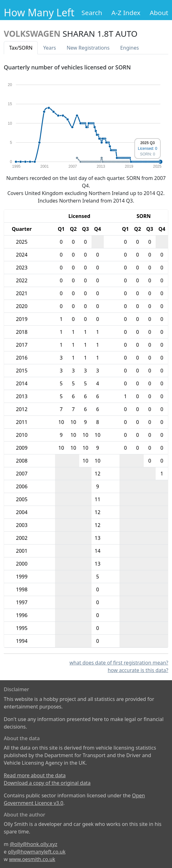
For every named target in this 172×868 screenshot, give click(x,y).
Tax (21, 48)
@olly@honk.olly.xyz (33, 844)
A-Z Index (126, 13)
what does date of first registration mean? (119, 663)
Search (92, 13)
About (159, 13)
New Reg (88, 48)
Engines (129, 48)
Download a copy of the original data (47, 783)
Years (50, 48)
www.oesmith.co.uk (32, 859)
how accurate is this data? (138, 670)
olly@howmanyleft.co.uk (37, 852)
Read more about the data (35, 775)
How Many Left (39, 12)
